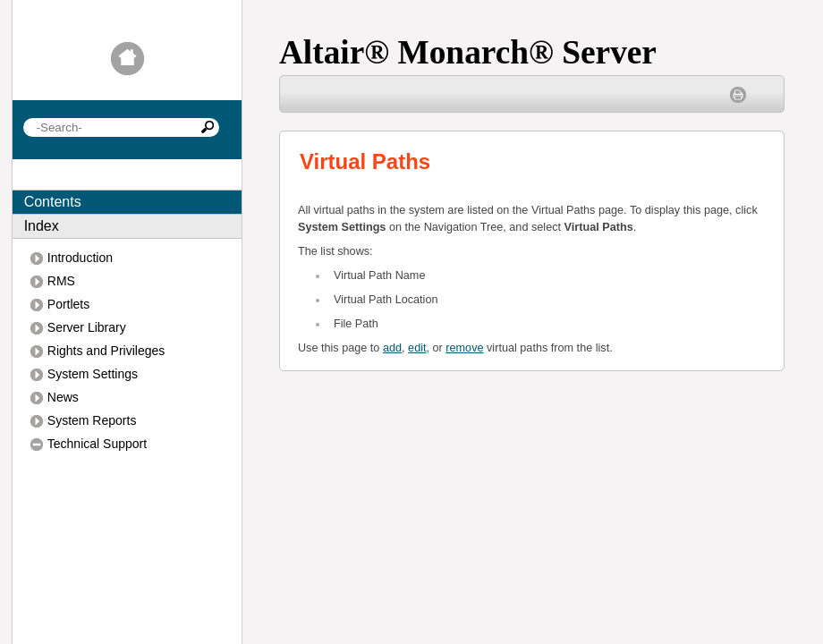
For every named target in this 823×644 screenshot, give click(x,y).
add (392, 348)
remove (464, 348)
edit (417, 348)
